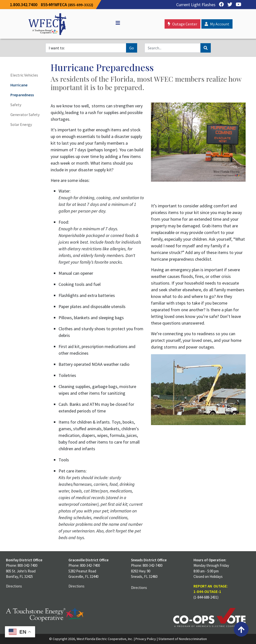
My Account (217, 24)
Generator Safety (25, 115)
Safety (16, 105)
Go (132, 48)
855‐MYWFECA (67, 5)
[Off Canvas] (116, 23)
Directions (14, 586)
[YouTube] (237, 5)
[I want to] (86, 48)
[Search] (173, 48)
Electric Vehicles (24, 75)
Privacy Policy (146, 639)
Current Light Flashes (196, 5)
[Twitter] (229, 5)
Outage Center (182, 24)
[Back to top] (241, 629)
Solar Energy (21, 124)
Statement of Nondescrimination (183, 639)
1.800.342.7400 (24, 5)
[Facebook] (220, 5)
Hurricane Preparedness (22, 90)
